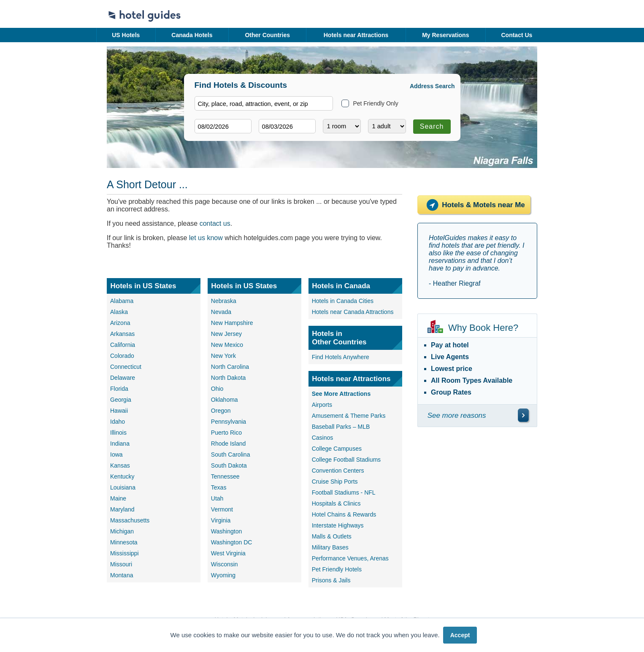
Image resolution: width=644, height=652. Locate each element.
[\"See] (523, 415)
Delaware (123, 378)
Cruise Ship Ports (335, 482)
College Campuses (337, 449)
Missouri (121, 564)
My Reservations (445, 35)
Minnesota (124, 542)
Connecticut (126, 367)
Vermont (222, 509)
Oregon (221, 411)
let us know (206, 238)
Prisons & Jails (331, 580)
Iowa (116, 455)
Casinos (323, 438)
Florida (119, 389)
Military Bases (330, 547)
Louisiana (123, 487)
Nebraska (224, 301)
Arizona (120, 323)
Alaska (119, 312)
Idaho (118, 422)
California (123, 345)
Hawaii (119, 411)
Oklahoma (225, 400)
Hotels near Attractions (356, 35)
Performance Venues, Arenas (350, 558)
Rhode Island (229, 444)
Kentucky (122, 476)
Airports (322, 405)
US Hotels (126, 35)
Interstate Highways (338, 525)
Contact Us (517, 35)
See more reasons (457, 415)
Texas (219, 487)
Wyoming (223, 575)
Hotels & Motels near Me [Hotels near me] (474, 205)
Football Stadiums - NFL (344, 492)
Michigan (122, 531)
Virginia (221, 520)
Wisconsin (225, 564)
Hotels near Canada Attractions (353, 312)
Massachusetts (130, 520)
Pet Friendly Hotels (337, 569)
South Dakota (229, 465)
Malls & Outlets (332, 536)
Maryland (122, 509)
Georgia (121, 400)
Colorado (122, 356)
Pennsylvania (229, 422)
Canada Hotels (192, 35)
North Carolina (230, 367)
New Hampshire (232, 323)
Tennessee (225, 476)
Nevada (221, 312)
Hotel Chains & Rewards (344, 514)
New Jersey (226, 334)
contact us (215, 223)
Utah (217, 498)
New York (223, 356)
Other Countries (267, 35)
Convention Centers (338, 471)
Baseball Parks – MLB (341, 427)
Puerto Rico (226, 433)
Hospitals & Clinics (336, 503)
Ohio (217, 389)
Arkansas (122, 334)
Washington (226, 531)
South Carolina (231, 455)
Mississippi (124, 553)
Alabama (122, 301)
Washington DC (232, 542)
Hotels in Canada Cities (343, 301)
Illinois (118, 433)
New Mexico (227, 345)
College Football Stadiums (346, 460)
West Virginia (228, 553)
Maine (118, 498)
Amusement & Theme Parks (349, 416)
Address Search (432, 86)
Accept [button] (460, 635)
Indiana (120, 444)
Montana (122, 575)
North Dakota (228, 378)
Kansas (120, 465)
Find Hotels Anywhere (341, 357)
